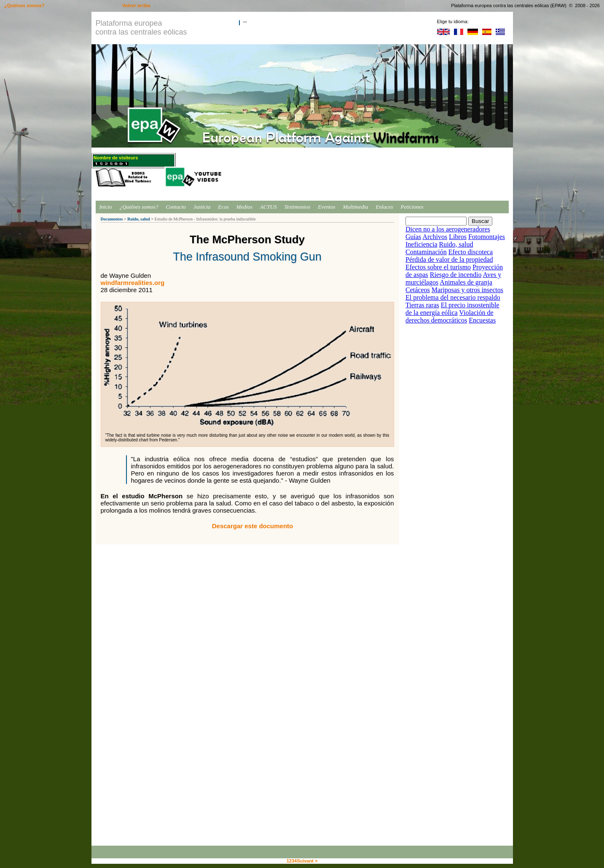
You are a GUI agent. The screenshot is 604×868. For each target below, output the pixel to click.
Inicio (106, 207)
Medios (244, 207)
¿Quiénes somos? (139, 207)
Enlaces (384, 207)
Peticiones (412, 207)
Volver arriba (136, 5)
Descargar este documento (253, 526)
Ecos (223, 207)
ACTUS (268, 207)
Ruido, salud (139, 219)
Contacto (176, 207)
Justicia (202, 207)
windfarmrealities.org (133, 283)
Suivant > (307, 861)
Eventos (326, 207)
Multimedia (355, 207)
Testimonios (298, 207)
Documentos (112, 219)
